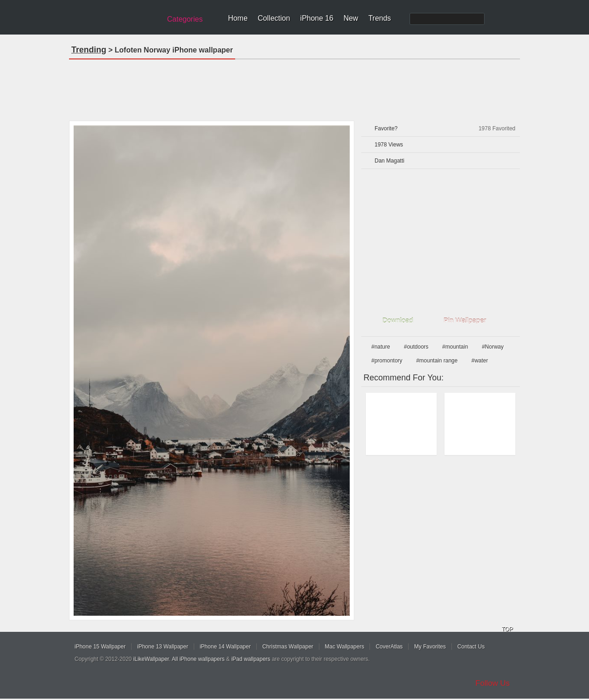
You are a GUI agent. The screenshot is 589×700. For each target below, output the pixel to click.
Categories (185, 19)
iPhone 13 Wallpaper (163, 647)
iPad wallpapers (251, 659)
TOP (507, 629)
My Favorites (430, 647)
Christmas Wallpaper (288, 647)
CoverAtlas (389, 647)
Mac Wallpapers (345, 647)
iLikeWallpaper (151, 659)
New (351, 18)
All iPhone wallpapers (198, 659)
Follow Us (493, 683)
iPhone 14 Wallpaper (225, 647)
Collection (274, 18)
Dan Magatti (390, 161)
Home (238, 18)
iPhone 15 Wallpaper (100, 647)
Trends (379, 18)
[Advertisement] (294, 87)
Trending (89, 50)
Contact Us (471, 647)
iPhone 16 (317, 18)
